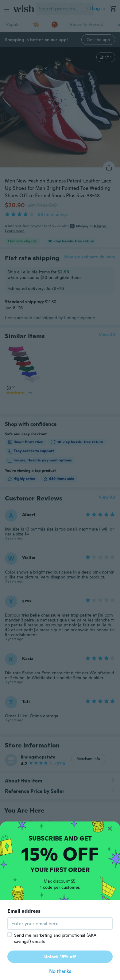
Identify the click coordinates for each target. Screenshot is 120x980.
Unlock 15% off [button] (60, 957)
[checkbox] (10, 935)
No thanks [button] (60, 971)
